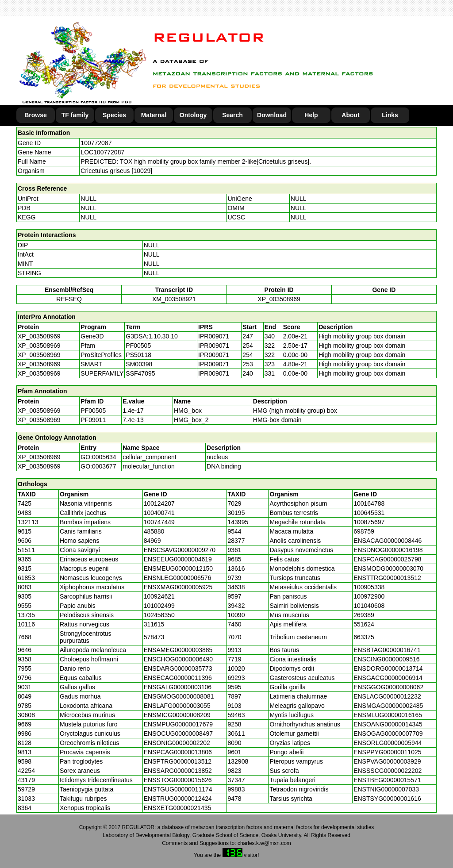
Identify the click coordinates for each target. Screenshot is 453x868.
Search (232, 115)
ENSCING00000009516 (386, 659)
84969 (152, 541)
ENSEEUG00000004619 (178, 559)
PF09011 (93, 420)
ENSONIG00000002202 (177, 743)
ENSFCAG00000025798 (387, 559)
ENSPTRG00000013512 (178, 761)
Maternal (154, 115)
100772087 (96, 143)
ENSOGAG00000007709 (388, 734)
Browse (36, 115)
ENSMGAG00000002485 (388, 706)
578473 (154, 637)
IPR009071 (214, 336)
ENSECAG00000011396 (178, 678)
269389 (364, 615)
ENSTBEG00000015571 (387, 780)
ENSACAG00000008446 (388, 541)
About (350, 115)
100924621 (159, 596)
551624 (364, 624)
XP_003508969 (279, 299)
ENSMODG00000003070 (388, 568)
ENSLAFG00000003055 (177, 706)
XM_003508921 (174, 299)
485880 (154, 531)
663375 (364, 637)
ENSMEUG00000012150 (178, 568)
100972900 (369, 596)
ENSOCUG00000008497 (178, 734)
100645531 (369, 513)
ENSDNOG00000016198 (388, 550)
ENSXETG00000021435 (178, 808)
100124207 (159, 503)
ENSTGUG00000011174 (178, 789)
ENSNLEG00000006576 (178, 578)
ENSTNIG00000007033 (386, 789)
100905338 (369, 587)
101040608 (369, 606)
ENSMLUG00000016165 (388, 715)
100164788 (369, 503)
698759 (364, 531)
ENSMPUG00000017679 (178, 724)
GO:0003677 (98, 466)
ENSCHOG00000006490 (178, 659)
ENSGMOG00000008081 (179, 696)
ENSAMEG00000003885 (178, 650)
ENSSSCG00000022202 (388, 771)
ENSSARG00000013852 (178, 771)
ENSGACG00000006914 (388, 678)
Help (311, 115)
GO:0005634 (98, 457)
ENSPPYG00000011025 (387, 752)
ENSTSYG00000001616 (387, 799)
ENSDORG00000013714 (388, 668)
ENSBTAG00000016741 (387, 650)
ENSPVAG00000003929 (387, 761)
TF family (75, 115)
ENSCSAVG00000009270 (180, 550)
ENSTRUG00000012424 (178, 799)
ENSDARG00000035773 (178, 668)
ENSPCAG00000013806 (178, 752)
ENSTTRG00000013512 (387, 578)
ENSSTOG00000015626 (178, 780)
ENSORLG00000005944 (388, 743)
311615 (154, 624)
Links (390, 115)
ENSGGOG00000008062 (388, 687)
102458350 (159, 615)
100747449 (159, 522)
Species (114, 115)
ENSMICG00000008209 (177, 715)
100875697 (369, 522)
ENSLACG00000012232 (387, 696)
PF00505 (93, 411)
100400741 (159, 513)
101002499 (159, 606)
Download (272, 115)
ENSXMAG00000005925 (178, 587)
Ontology (193, 115)
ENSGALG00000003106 (178, 687)
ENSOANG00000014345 (388, 724)
